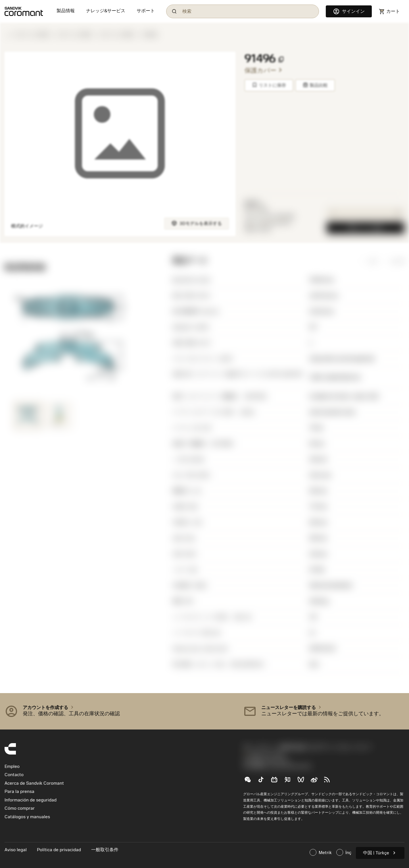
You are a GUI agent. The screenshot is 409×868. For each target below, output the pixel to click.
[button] (119, 711)
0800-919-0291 (264, 755)
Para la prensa (19, 791)
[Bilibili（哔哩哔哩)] (277, 782)
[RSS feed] (329, 782)
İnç (344, 852)
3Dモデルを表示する (197, 223)
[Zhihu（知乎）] (290, 782)
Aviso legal (16, 850)
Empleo (12, 766)
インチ (393, 261)
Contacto (14, 775)
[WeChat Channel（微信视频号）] (303, 782)
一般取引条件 (105, 850)
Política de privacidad (60, 850)
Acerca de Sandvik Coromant (34, 783)
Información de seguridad (31, 800)
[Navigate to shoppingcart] (389, 12)
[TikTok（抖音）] (263, 782)
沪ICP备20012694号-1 (267, 761)
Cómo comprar (20, 808)
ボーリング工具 (32, 35)
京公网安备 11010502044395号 (277, 767)
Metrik (321, 852)
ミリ (368, 261)
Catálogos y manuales (27, 817)
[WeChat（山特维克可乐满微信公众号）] (250, 782)
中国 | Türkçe (380, 853)
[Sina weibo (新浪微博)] (316, 782)
